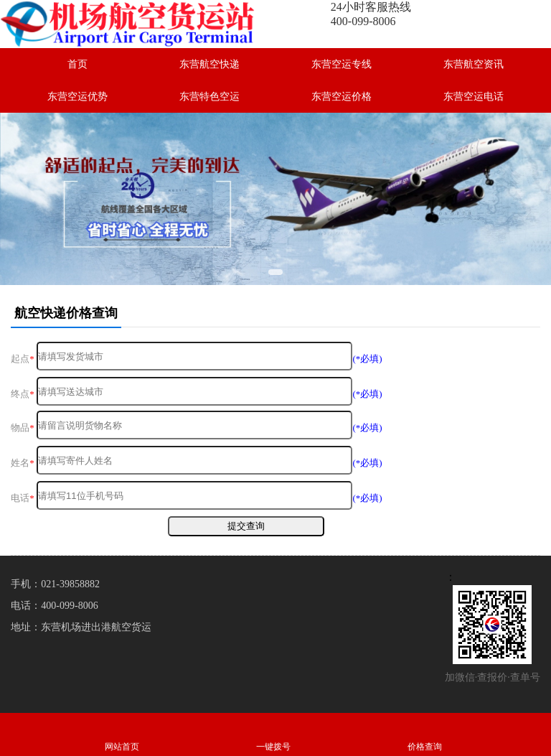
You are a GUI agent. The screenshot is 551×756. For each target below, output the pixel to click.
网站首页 (122, 734)
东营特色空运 (209, 97)
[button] (275, 272)
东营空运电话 (474, 97)
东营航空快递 (209, 64)
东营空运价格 (342, 97)
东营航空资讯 (474, 64)
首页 (77, 64)
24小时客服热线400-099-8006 (371, 14)
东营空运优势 (77, 97)
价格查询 (424, 734)
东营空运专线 (342, 64)
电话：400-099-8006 (54, 606)
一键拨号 (273, 734)
